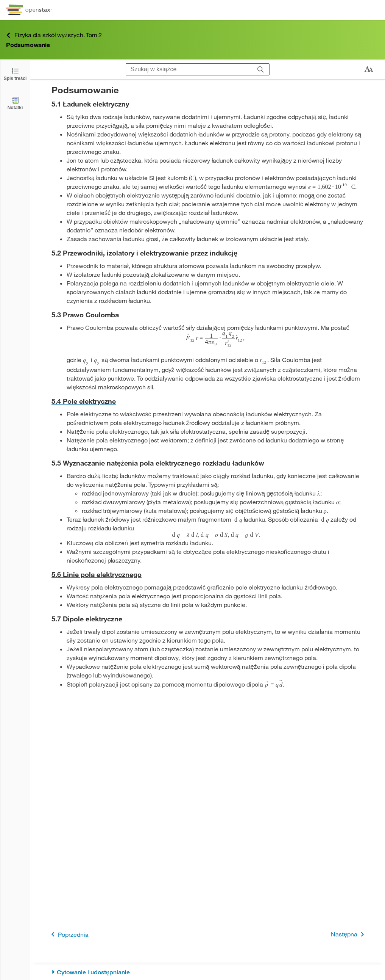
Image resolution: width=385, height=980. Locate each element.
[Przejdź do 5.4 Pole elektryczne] (208, 401)
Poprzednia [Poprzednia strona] (69, 934)
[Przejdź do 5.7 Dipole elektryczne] (208, 619)
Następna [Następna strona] (349, 934)
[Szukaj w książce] (189, 69)
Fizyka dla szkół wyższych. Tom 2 (54, 35)
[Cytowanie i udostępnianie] (208, 972)
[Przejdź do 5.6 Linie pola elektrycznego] (208, 575)
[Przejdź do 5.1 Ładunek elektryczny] (208, 104)
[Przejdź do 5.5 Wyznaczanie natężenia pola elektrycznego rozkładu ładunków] (208, 463)
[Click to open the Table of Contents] (15, 74)
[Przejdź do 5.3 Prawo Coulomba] (208, 315)
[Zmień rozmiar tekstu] (369, 69)
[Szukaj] (261, 69)
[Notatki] (15, 103)
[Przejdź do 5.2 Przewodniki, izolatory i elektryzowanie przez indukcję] (208, 253)
